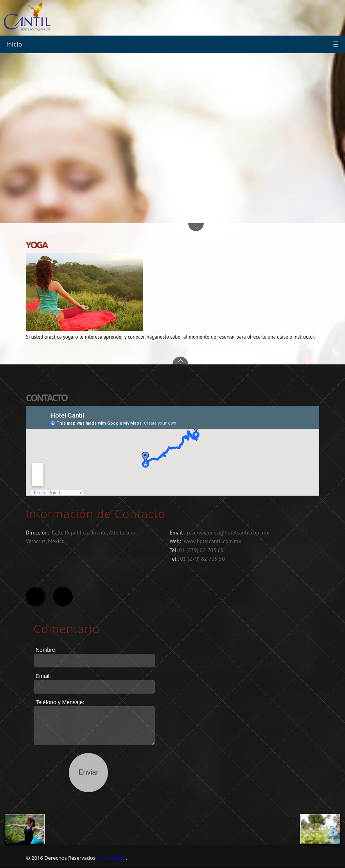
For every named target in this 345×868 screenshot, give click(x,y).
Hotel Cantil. (111, 858)
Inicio (14, 44)
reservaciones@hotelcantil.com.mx (228, 533)
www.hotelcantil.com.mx (213, 541)
